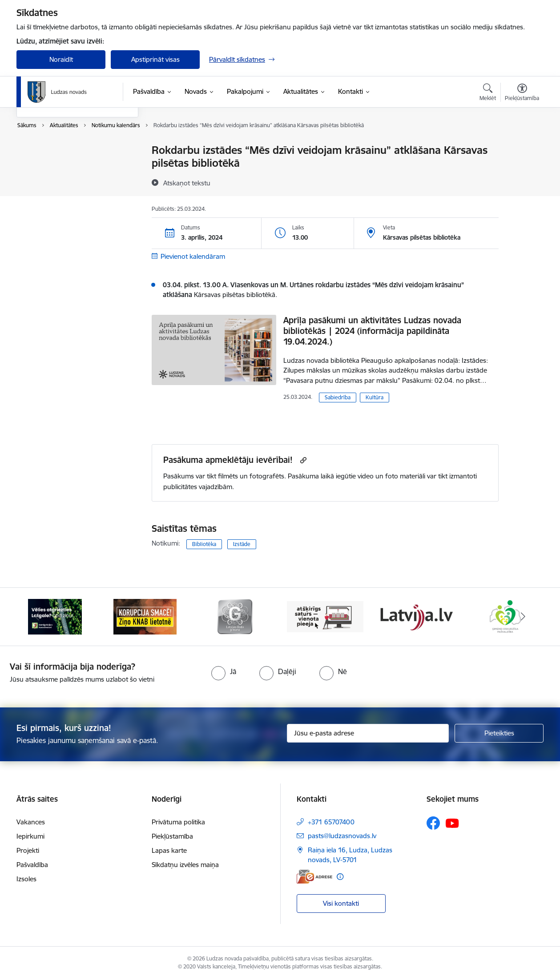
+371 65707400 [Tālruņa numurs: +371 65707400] (331, 822)
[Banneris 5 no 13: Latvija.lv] (415, 616)
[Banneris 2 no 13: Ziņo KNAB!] (145, 616)
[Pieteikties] (499, 733)
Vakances (31, 822)
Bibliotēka (204, 544)
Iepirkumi (30, 836)
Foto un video (46, 182)
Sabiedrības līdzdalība (58, 197)
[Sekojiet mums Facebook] (433, 823)
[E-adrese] (314, 877)
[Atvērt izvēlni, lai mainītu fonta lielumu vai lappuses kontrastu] (522, 93)
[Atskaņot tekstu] (187, 183)
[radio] (224, 671)
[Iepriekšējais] (37, 617)
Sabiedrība (338, 397)
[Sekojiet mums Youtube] (452, 823)
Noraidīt (61, 59)
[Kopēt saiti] (302, 460)
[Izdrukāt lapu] (522, 147)
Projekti (28, 850)
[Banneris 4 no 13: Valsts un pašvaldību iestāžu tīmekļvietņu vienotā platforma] (325, 616)
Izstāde (242, 544)
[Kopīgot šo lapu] (522, 169)
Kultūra (375, 397)
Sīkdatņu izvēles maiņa (185, 865)
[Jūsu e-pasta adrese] (368, 733)
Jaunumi (38, 166)
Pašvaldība (32, 865)
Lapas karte (169, 850)
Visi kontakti (341, 903)
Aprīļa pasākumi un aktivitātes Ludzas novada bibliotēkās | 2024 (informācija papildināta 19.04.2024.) (372, 331)
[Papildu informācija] (340, 877)
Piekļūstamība (172, 836)
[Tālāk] (524, 617)
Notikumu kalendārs (56, 151)
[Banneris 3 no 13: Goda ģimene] (235, 616)
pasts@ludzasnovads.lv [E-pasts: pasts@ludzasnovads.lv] (342, 836)
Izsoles (26, 879)
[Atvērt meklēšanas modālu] (488, 93)
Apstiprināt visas (155, 59)
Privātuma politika (178, 822)
